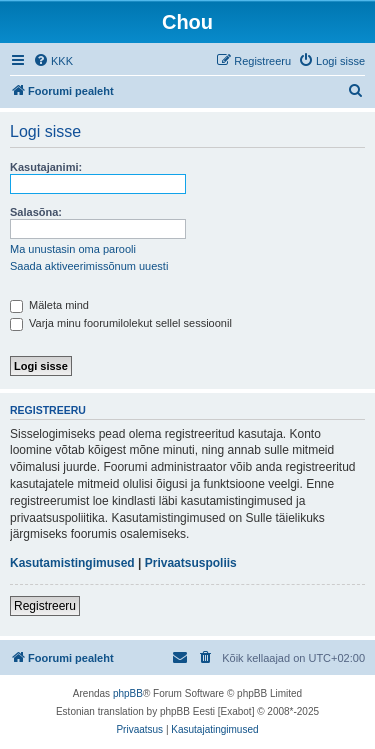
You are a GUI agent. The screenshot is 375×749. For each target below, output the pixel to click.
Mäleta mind (49, 305)
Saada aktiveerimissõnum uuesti (89, 266)
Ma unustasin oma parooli (73, 249)
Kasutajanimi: (46, 167)
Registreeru (45, 606)
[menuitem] (53, 61)
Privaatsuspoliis (191, 563)
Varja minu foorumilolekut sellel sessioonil (121, 323)
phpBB (128, 693)
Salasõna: (36, 212)
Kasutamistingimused (72, 563)
